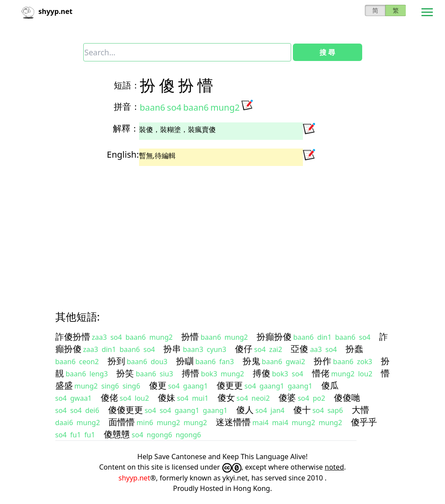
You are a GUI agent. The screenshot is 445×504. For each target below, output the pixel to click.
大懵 (360, 410)
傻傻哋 (347, 397)
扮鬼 (251, 361)
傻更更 (230, 385)
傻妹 (166, 397)
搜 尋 (327, 52)
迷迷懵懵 (233, 422)
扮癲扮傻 (274, 337)
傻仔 (244, 349)
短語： (127, 85)
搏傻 (262, 373)
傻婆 (287, 397)
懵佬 (321, 373)
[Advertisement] (223, 230)
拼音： (127, 107)
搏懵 (190, 373)
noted (334, 467)
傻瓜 (330, 385)
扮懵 (190, 337)
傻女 (226, 397)
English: (123, 154)
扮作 (323, 361)
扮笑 (125, 373)
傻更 (158, 385)
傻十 (302, 410)
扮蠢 (354, 349)
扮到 (116, 361)
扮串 (172, 349)
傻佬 (109, 397)
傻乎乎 (364, 422)
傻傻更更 (126, 410)
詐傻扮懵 (73, 337)
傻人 (245, 410)
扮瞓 (185, 361)
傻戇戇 (117, 434)
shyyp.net (134, 478)
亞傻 (299, 349)
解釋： (126, 128)
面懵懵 (122, 422)
